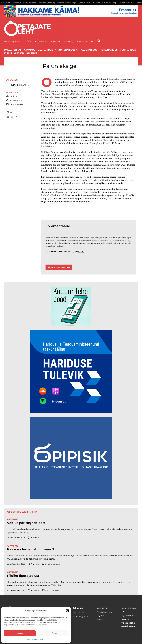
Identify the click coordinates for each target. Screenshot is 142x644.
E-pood (90, 42)
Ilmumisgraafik (81, 616)
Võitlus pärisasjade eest (26, 523)
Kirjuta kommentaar (59, 267)
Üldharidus (45, 50)
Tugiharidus (128, 50)
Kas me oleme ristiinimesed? (31, 549)
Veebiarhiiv (103, 608)
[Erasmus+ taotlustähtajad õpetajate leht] (71, 16)
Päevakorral (13, 50)
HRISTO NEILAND (18, 85)
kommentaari (51, 564)
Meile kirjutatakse (14, 42)
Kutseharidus (109, 50)
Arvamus (12, 80)
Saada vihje (68, 42)
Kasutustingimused (35, 639)
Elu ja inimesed (14, 53)
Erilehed (55, 42)
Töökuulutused (36, 42)
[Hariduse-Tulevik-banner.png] (71, 412)
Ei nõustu (53, 633)
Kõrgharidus (67, 50)
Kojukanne (78, 612)
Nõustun (20, 633)
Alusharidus (89, 50)
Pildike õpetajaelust (23, 576)
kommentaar (15, 104)
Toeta (100, 620)
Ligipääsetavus (129, 615)
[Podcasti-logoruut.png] (71, 498)
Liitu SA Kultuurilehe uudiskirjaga (128, 623)
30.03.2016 (79, 252)
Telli (79, 42)
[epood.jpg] (71, 326)
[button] (67, 611)
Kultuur (32, 53)
